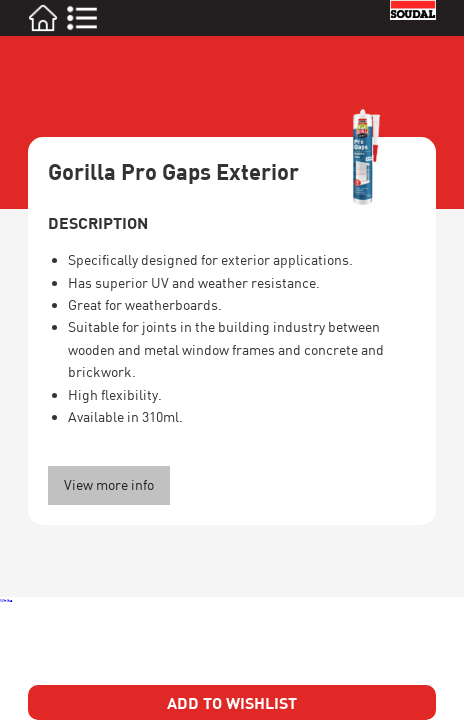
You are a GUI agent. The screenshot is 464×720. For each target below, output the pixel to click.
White (6, 600)
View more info (109, 484)
